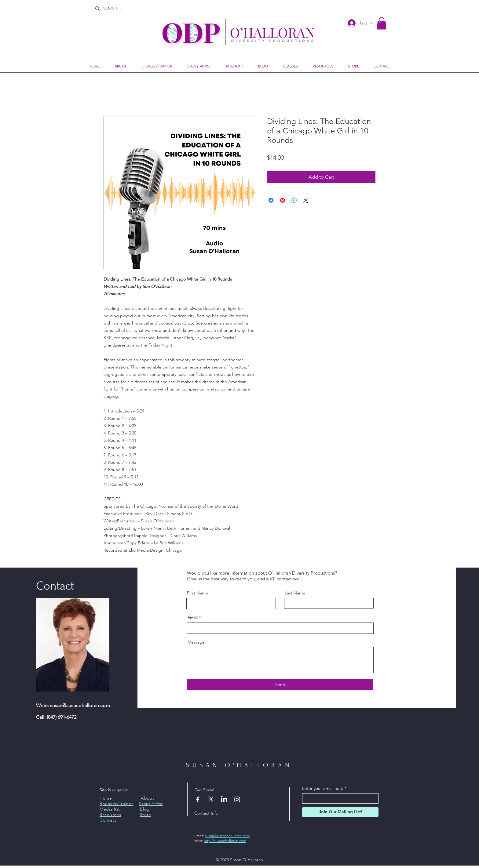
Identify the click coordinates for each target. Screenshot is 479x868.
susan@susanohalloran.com (80, 705)
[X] (211, 799)
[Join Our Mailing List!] (340, 812)
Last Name (295, 593)
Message (196, 642)
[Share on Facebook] (271, 200)
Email (193, 618)
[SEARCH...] (117, 8)
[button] (382, 23)
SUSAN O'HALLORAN (239, 765)
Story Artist (151, 804)
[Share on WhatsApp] (294, 200)
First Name (197, 593)
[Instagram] (237, 799)
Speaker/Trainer (117, 804)
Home (106, 798)
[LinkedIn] (224, 799)
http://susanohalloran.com (225, 841)
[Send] (280, 685)
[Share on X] (306, 200)
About (148, 798)
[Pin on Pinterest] (283, 200)
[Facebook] (198, 799)
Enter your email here (323, 788)
